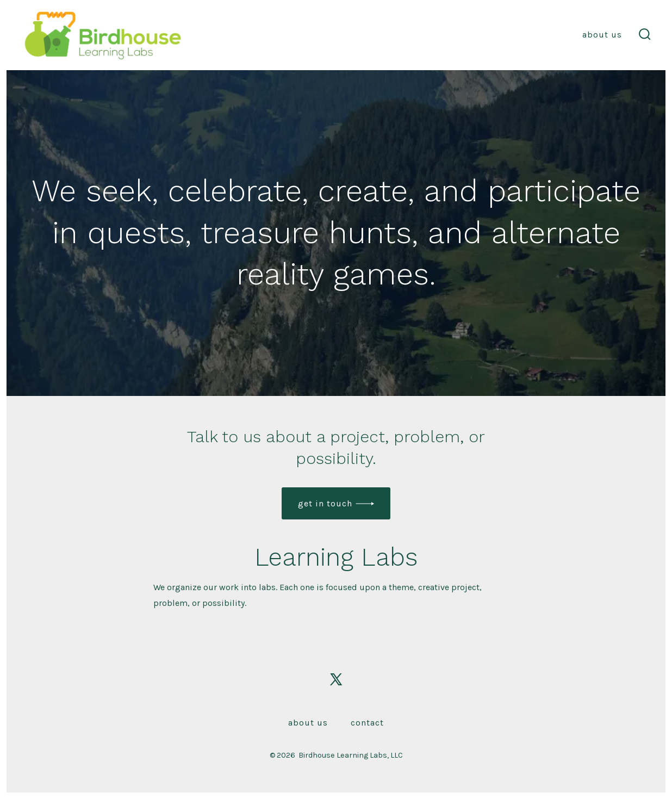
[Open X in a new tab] (336, 679)
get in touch (325, 503)
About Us (602, 35)
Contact (367, 723)
